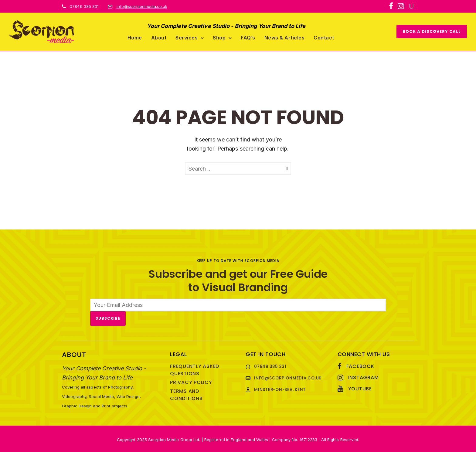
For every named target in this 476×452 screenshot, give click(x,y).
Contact (324, 37)
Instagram (364, 376)
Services (187, 37)
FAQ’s (248, 37)
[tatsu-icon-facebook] (391, 6)
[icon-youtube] (411, 6)
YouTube (360, 387)
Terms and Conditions (186, 394)
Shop (219, 37)
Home (135, 37)
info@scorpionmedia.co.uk (142, 6)
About (159, 37)
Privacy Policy (191, 381)
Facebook (360, 365)
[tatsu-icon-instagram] (401, 6)
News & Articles (285, 37)
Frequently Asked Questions (195, 369)
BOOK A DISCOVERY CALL (432, 31)
